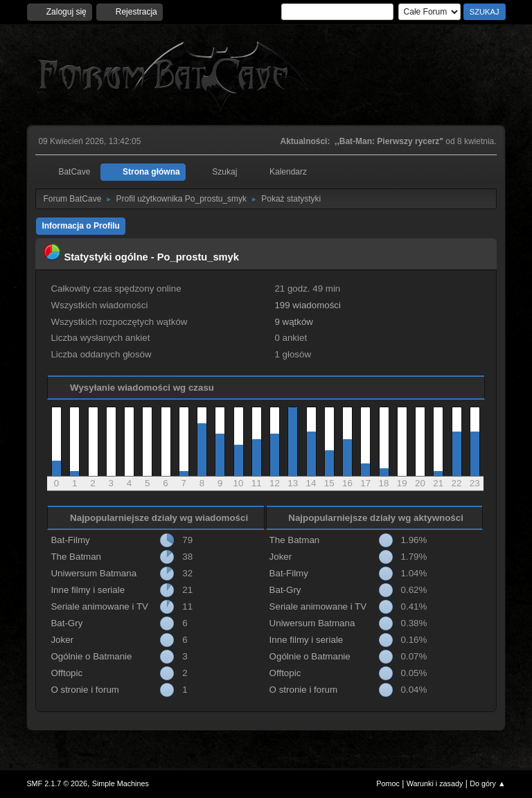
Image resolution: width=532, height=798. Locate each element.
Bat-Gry (66, 623)
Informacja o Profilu (81, 226)
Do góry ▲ (487, 783)
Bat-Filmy (70, 540)
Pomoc (388, 783)
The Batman (76, 557)
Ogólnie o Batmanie (91, 656)
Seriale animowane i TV (99, 606)
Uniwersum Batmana (94, 573)
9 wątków (294, 322)
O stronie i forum (85, 690)
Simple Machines (121, 783)
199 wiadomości (308, 305)
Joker (62, 640)
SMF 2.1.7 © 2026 (57, 783)
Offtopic (66, 673)
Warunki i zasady (435, 783)
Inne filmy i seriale (88, 590)
